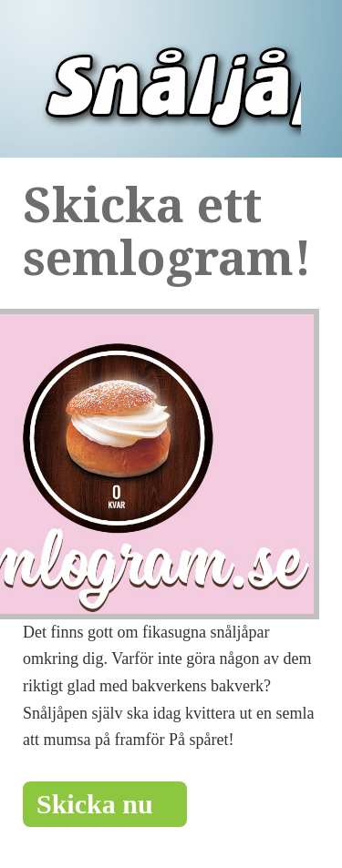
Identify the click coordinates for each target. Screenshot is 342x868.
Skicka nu (105, 804)
